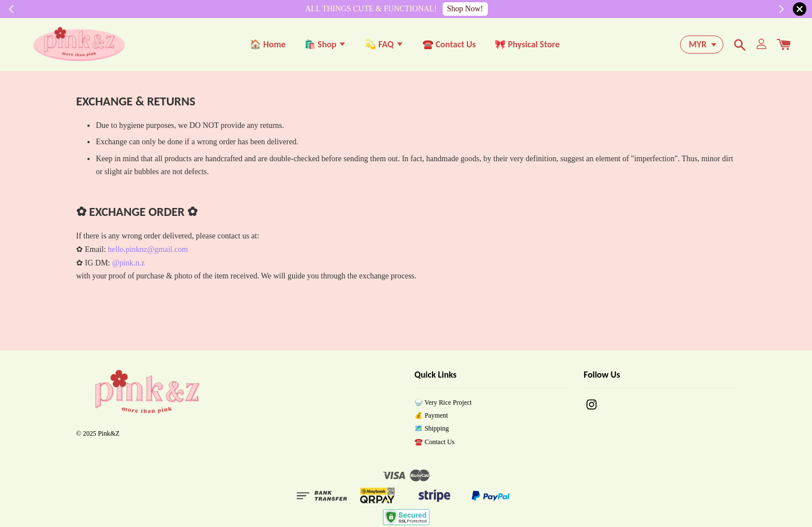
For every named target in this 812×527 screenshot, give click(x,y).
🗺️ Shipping (432, 431)
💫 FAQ (384, 45)
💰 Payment (431, 418)
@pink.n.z (129, 265)
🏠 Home (268, 45)
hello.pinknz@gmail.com (148, 252)
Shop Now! (465, 9)
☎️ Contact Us (449, 45)
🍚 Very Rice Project (443, 405)
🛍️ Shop (326, 45)
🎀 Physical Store (527, 45)
